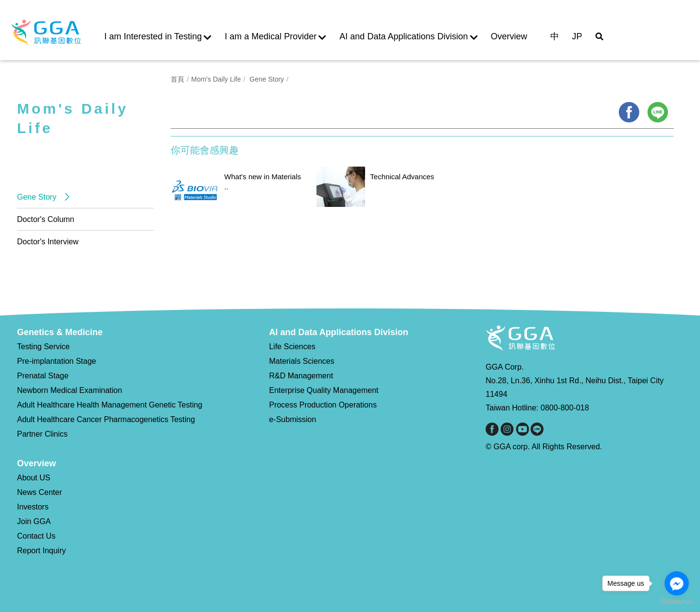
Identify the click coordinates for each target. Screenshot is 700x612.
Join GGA (34, 521)
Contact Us (36, 536)
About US (34, 478)
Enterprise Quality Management (324, 390)
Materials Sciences (301, 361)
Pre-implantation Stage (57, 361)
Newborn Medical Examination (70, 390)
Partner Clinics (42, 434)
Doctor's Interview (48, 242)
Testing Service (44, 347)
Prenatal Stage (43, 376)
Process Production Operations (323, 405)
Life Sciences (292, 347)
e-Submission (292, 419)
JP (577, 36)
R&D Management (301, 376)
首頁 (177, 79)
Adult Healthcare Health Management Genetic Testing (110, 405)
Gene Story (38, 197)
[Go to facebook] (677, 583)
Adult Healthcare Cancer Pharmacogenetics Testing (106, 419)
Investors (33, 507)
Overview (509, 36)
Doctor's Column (46, 219)
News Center (39, 492)
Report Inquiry (42, 551)
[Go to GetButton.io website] (677, 602)
